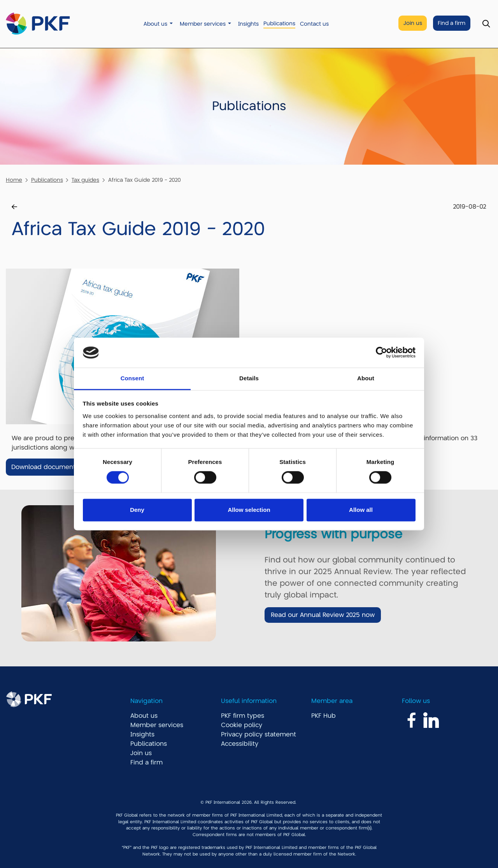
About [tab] (366, 378)
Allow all (361, 510)
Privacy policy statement (259, 734)
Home (14, 180)
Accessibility (240, 744)
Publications (279, 24)
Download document (43, 467)
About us (155, 24)
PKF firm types (243, 716)
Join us (413, 23)
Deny (137, 510)
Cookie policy (242, 725)
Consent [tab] (132, 378)
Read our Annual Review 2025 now (323, 615)
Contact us (314, 24)
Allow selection (249, 510)
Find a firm (452, 23)
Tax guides (85, 180)
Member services (203, 24)
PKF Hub (324, 716)
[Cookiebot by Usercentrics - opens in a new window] (381, 353)
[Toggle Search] (486, 24)
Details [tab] (249, 378)
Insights (248, 24)
